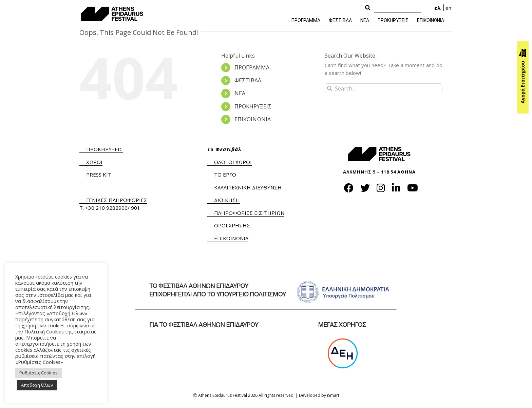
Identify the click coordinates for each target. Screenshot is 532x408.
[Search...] (384, 88)
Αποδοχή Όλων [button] (37, 385)
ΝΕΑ (240, 93)
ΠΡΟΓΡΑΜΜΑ (252, 67)
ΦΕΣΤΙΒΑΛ (248, 80)
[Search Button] (368, 8)
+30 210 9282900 (106, 208)
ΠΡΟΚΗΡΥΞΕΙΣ (253, 106)
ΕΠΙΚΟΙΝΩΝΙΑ (253, 119)
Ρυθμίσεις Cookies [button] (39, 373)
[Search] (398, 8)
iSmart (333, 395)
